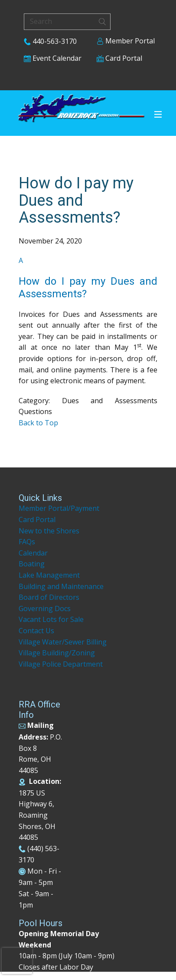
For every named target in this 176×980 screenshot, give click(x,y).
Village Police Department (61, 664)
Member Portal (126, 41)
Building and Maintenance (61, 586)
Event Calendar (53, 58)
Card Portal (119, 58)
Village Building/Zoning (57, 653)
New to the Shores (49, 531)
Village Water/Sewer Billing (63, 642)
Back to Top (38, 423)
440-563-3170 (50, 41)
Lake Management (50, 575)
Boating (32, 564)
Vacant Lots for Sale (51, 619)
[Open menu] (158, 114)
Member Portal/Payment (59, 508)
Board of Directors (49, 597)
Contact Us (36, 631)
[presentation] (17, 961)
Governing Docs (45, 608)
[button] (88, 278)
